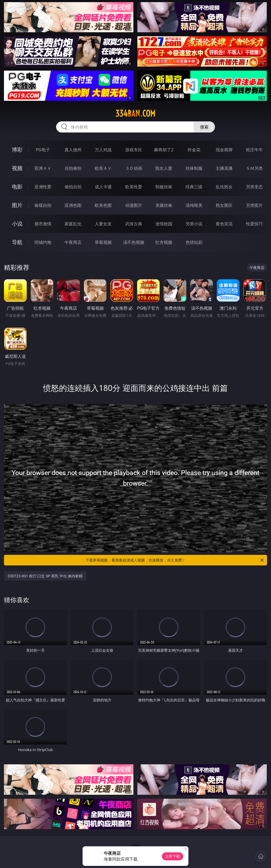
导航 (17, 242)
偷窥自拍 (43, 205)
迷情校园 (164, 224)
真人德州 (73, 150)
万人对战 (103, 150)
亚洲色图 (73, 205)
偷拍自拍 (73, 187)
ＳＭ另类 (254, 168)
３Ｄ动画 (134, 168)
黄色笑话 (224, 224)
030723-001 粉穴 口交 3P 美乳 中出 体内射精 (45, 576)
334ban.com (135, 113)
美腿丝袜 (164, 205)
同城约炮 (43, 242)
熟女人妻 (164, 168)
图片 (17, 205)
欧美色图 (103, 205)
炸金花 (194, 150)
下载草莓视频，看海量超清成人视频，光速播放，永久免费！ (175, 560)
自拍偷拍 (73, 168)
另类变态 (254, 187)
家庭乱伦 (73, 224)
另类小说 (194, 224)
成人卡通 (103, 187)
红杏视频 (164, 242)
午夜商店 (73, 242)
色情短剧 (194, 242)
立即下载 (173, 856)
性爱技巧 (254, 224)
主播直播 (224, 168)
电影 (17, 187)
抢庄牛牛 (254, 150)
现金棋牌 (224, 150)
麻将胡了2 (164, 150)
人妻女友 (103, 224)
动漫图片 (134, 205)
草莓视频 (103, 242)
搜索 (204, 127)
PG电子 (43, 150)
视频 (17, 168)
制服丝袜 (164, 187)
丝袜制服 (194, 168)
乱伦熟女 (224, 187)
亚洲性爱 (43, 187)
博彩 (17, 150)
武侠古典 (134, 224)
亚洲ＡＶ (43, 168)
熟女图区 (224, 205)
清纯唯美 (194, 205)
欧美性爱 (134, 187)
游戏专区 (134, 150)
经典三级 (194, 187)
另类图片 (254, 205)
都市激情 (43, 224)
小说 (17, 224)
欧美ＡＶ (103, 168)
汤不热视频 (134, 242)
